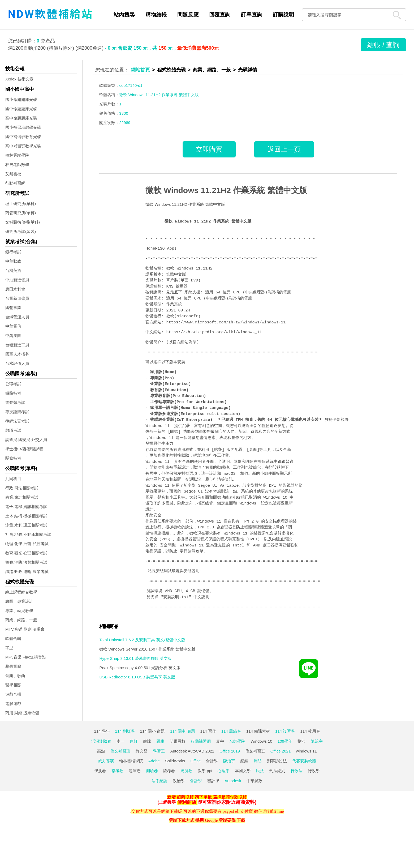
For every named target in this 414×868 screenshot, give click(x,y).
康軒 (134, 741)
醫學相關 (13, 685)
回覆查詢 (220, 15)
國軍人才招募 (17, 354)
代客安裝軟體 (304, 761)
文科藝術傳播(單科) (23, 222)
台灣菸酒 (13, 270)
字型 (9, 648)
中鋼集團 (13, 335)
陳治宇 (317, 741)
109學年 (285, 741)
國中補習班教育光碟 (23, 137)
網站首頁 (140, 70)
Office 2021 (281, 751)
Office (196, 761)
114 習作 (208, 731)
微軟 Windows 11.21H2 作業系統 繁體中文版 (226, 190)
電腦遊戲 (13, 704)
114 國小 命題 (152, 731)
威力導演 (106, 761)
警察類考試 (15, 402)
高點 (101, 751)
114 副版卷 (125, 731)
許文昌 (142, 751)
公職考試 (13, 384)
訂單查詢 (252, 15)
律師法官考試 (17, 421)
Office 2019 (230, 751)
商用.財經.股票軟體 (22, 713)
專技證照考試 (17, 412)
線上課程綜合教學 (21, 592)
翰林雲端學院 (17, 155)
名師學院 (237, 741)
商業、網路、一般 (21, 620)
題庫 (160, 741)
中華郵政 (13, 261)
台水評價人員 (17, 363)
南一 (120, 741)
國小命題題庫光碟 (21, 99)
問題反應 (188, 15)
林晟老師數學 (17, 164)
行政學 (314, 771)
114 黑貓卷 (231, 731)
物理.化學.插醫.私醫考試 (27, 544)
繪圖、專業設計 (19, 601)
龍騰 (147, 741)
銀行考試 (13, 252)
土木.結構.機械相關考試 (26, 516)
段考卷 (169, 771)
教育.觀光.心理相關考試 (26, 553)
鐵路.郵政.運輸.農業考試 (27, 572)
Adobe (154, 761)
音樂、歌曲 (15, 676)
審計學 (213, 781)
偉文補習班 (120, 751)
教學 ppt (205, 771)
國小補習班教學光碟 (23, 127)
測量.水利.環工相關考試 (26, 525)
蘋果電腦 (13, 666)
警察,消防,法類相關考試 (26, 562)
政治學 (179, 781)
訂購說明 (283, 15)
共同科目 (13, 479)
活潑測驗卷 (101, 741)
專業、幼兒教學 (19, 611)
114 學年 (102, 731)
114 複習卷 (285, 731)
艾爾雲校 (13, 174)
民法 (260, 771)
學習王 (159, 751)
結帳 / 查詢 (383, 45)
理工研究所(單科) (21, 204)
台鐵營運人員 (17, 317)
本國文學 (243, 771)
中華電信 (13, 326)
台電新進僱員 (17, 298)
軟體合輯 (13, 638)
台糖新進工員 (17, 345)
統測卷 (186, 771)
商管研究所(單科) (21, 213)
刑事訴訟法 (277, 761)
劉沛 (301, 741)
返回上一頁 (284, 149)
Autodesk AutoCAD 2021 (192, 751)
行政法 (297, 771)
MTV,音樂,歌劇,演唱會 (25, 629)
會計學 (212, 761)
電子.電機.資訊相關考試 (26, 506)
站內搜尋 (124, 15)
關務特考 (13, 458)
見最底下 (174, 293)
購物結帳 (156, 15)
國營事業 (13, 308)
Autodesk (233, 781)
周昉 (258, 761)
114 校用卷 (310, 731)
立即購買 (209, 149)
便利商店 (187, 802)
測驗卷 (152, 771)
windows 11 (306, 751)
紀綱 (244, 761)
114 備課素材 (258, 731)
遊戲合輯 (13, 694)
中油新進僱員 (17, 280)
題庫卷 (135, 771)
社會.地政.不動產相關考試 (28, 534)
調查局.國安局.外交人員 (26, 440)
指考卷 (117, 771)
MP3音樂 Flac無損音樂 (26, 657)
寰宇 (220, 741)
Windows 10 (261, 741)
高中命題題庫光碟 (21, 118)
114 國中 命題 (182, 731)
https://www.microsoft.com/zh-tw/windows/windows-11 (226, 323)
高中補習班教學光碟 (23, 146)
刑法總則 (277, 771)
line (281, 811)
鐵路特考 (13, 393)
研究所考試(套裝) (21, 231)
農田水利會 (15, 289)
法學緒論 (159, 781)
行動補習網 (15, 183)
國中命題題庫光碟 (21, 109)
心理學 (224, 771)
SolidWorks (175, 761)
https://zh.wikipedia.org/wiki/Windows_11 (214, 332)
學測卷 (100, 771)
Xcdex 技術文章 (19, 79)
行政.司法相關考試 (22, 488)
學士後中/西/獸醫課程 (24, 449)
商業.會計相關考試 (22, 497)
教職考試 (13, 430)
